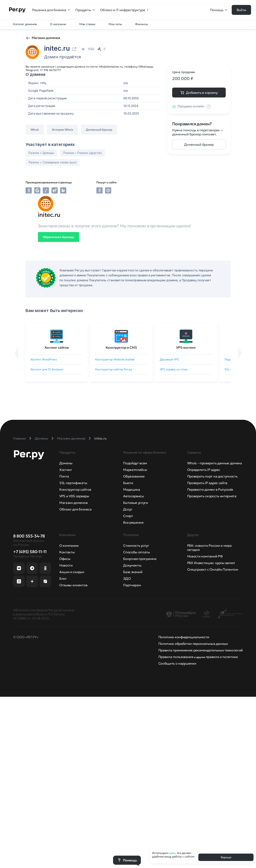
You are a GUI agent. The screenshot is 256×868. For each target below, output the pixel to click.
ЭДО (127, 578)
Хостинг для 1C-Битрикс (47, 369)
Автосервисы (133, 496)
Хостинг (66, 470)
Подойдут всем (135, 463)
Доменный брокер (199, 144)
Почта (64, 476)
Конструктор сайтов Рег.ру (114, 369)
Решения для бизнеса (51, 10)
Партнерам (132, 585)
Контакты (67, 552)
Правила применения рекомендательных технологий (201, 650)
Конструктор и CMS (121, 347)
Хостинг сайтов (57, 347)
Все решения (133, 522)
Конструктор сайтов (75, 489)
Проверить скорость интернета (212, 496)
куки (172, 853)
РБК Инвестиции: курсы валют (211, 563)
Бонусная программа (140, 559)
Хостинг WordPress (44, 359)
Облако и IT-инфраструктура (125, 10)
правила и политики (222, 657)
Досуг (128, 509)
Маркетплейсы (135, 470)
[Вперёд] (240, 353)
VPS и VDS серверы (74, 496)
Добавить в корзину (202, 93)
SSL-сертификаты (73, 483)
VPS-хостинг (186, 347)
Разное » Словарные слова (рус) (53, 162)
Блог (63, 578)
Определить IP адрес (204, 470)
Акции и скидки (72, 572)
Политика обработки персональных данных (193, 644)
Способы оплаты (137, 552)
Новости (66, 565)
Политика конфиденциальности (184, 637)
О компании (69, 545)
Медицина (132, 489)
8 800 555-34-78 (29, 536)
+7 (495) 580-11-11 (30, 552)
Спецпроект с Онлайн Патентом (213, 569)
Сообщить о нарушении (177, 663)
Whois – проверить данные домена (215, 463)
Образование (134, 476)
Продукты (85, 10)
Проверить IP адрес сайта (207, 483)
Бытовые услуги (136, 503)
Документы (132, 565)
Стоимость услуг (136, 545)
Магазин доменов (46, 38)
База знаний (133, 572)
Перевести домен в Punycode (210, 489)
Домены (66, 463)
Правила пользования (176, 657)
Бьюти (128, 483)
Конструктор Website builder (115, 359)
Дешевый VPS (169, 359)
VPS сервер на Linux (174, 369)
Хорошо (226, 857)
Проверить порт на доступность (212, 476)
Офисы (65, 559)
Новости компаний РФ (205, 556)
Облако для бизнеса (75, 509)
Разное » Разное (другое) (83, 153)
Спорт (128, 516)
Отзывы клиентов (73, 585)
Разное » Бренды (41, 153)
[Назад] (16, 353)
